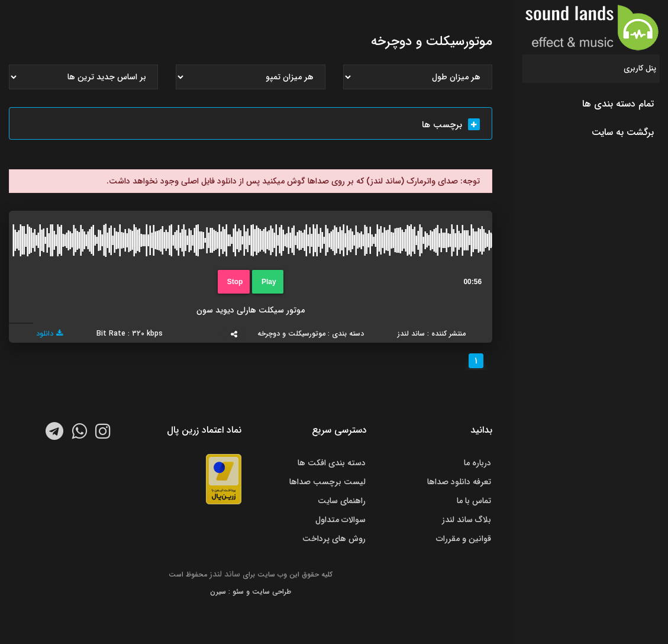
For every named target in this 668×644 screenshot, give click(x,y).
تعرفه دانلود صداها (459, 482)
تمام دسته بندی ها (618, 104)
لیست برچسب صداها (327, 482)
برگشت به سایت (623, 132)
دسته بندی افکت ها (332, 463)
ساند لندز (225, 574)
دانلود (49, 334)
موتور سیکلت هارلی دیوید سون (251, 310)
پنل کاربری (640, 68)
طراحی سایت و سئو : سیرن (251, 592)
